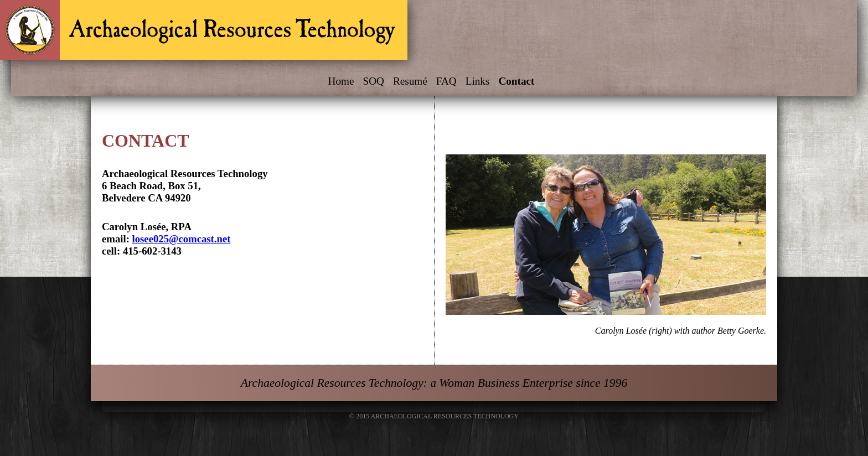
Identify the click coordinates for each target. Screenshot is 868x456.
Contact (516, 81)
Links (478, 81)
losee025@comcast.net (182, 239)
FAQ (446, 81)
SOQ (373, 81)
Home (341, 81)
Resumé (410, 81)
